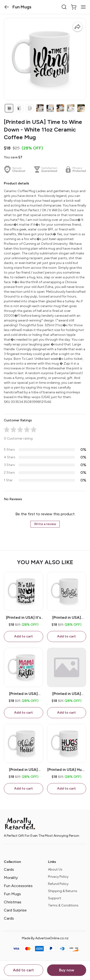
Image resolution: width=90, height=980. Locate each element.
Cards (9, 869)
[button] (7, 7)
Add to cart (23, 970)
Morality (11, 878)
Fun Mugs (12, 894)
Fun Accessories (18, 886)
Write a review (45, 524)
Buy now (67, 970)
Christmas (13, 902)
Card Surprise (15, 910)
